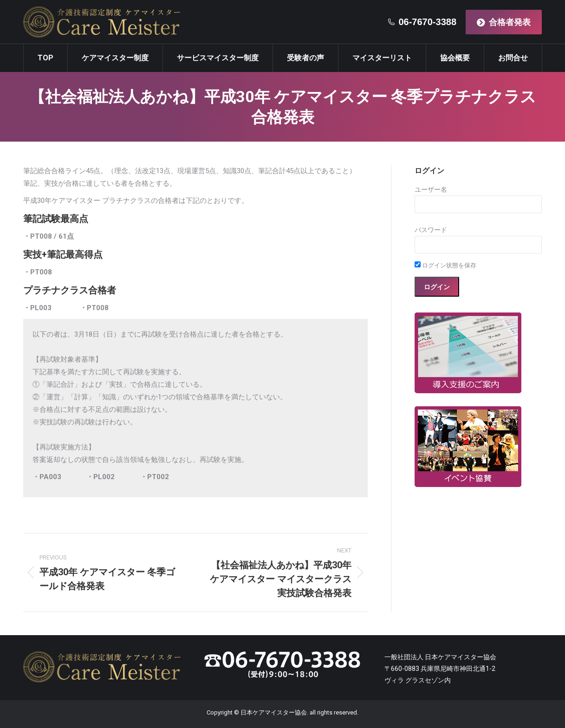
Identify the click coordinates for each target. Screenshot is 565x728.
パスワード (431, 230)
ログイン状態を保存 (445, 265)
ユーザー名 (431, 189)
